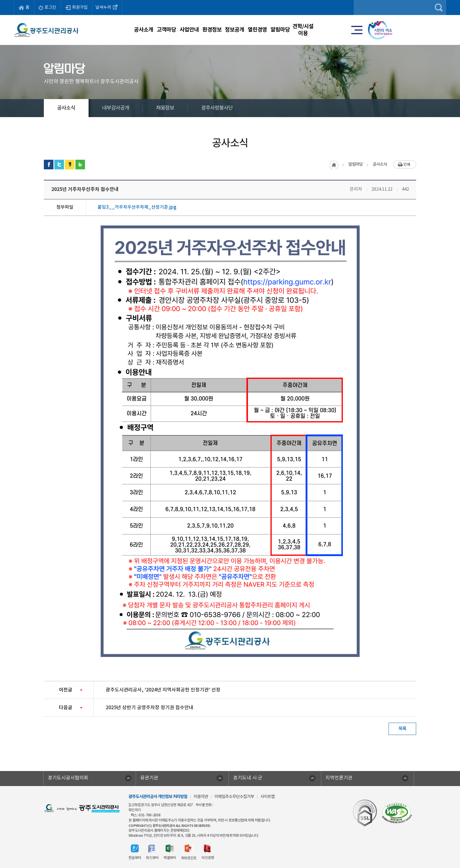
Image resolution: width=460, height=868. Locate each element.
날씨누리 (107, 7)
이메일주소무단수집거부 (234, 797)
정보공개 (259, 30)
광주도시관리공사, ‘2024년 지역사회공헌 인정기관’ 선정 (163, 690)
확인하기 (135, 810)
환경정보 (220, 30)
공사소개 (102, 30)
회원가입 (77, 8)
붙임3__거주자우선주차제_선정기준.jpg (137, 207)
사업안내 (181, 30)
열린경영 (299, 30)
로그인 (47, 8)
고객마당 (141, 30)
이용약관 (201, 797)
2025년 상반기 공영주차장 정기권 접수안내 (150, 708)
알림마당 (338, 30)
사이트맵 (268, 797)
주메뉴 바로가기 (230, 0)
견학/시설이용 (378, 30)
